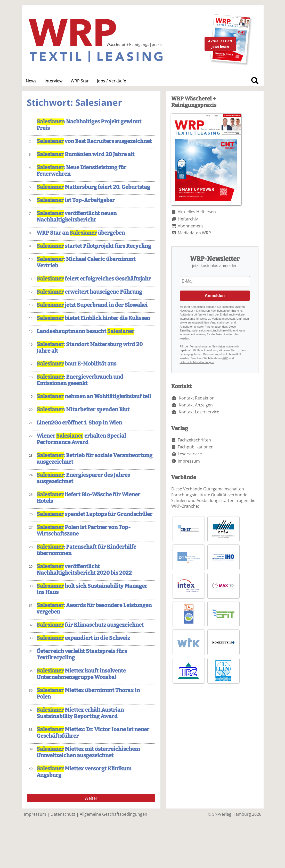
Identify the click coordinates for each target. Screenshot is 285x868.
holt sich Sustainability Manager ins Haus (92, 589)
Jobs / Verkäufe (112, 81)
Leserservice (190, 454)
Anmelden (215, 296)
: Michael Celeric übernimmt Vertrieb (86, 262)
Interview (54, 81)
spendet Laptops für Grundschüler (95, 514)
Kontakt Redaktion (197, 398)
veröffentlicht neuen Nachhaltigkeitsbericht (77, 217)
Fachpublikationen (196, 447)
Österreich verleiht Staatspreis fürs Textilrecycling (82, 654)
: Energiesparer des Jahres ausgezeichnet (83, 478)
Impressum (189, 461)
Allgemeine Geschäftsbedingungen (113, 814)
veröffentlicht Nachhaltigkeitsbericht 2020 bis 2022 (84, 570)
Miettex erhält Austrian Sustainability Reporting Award (80, 713)
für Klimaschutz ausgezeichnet (90, 625)
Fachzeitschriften (194, 440)
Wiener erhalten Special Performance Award (81, 439)
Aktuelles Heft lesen (197, 212)
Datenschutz (63, 814)
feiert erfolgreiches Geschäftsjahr (94, 279)
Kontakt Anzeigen (196, 405)
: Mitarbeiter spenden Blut (83, 410)
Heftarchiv (188, 219)
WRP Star (80, 81)
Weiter (91, 798)
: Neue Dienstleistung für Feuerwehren (82, 171)
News (31, 81)
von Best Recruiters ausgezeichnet (94, 141)
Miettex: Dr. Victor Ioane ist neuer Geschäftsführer (93, 733)
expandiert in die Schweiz (83, 638)
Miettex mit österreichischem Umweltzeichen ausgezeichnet (88, 752)
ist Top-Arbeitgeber (76, 200)
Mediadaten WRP (194, 233)
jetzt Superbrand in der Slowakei (92, 305)
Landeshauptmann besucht (86, 331)
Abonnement (190, 226)
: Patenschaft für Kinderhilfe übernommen (86, 550)
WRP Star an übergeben (81, 233)
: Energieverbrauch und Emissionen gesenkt (80, 380)
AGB (225, 358)
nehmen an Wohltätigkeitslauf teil (94, 397)
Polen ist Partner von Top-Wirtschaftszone (84, 531)
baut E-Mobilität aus (76, 364)
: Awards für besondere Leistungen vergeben (94, 609)
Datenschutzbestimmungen (197, 362)
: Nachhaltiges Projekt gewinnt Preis (89, 125)
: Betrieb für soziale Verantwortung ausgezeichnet (95, 459)
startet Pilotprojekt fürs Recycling (94, 246)
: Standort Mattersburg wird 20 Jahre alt (90, 348)
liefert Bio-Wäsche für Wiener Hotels (88, 498)
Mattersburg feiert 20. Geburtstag (93, 187)
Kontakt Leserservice (199, 412)
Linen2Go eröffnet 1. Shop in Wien (79, 423)
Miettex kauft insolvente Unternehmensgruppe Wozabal (81, 674)
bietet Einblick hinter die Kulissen (93, 318)
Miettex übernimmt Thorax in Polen (88, 694)
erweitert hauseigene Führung (89, 292)
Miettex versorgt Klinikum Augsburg (84, 772)
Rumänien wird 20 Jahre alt (86, 154)
